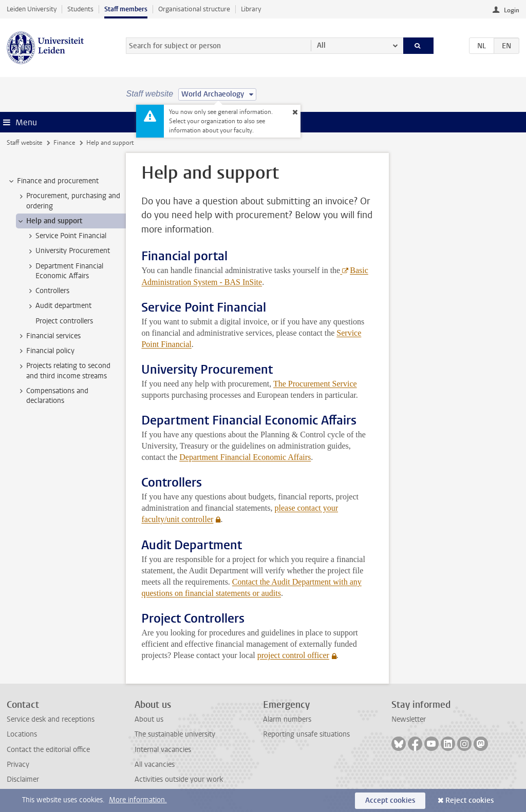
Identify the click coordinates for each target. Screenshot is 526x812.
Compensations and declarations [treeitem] (52, 396)
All (321, 45)
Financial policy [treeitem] (45, 351)
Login (512, 10)
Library (251, 9)
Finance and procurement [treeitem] (53, 181)
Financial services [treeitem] (49, 336)
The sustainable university (175, 734)
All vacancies (155, 765)
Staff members (126, 9)
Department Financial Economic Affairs (245, 457)
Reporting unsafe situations (306, 734)
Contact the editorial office (48, 750)
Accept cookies (390, 800)
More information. (138, 800)
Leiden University (32, 9)
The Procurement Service (315, 384)
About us (149, 719)
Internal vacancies (163, 750)
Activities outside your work (179, 779)
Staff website (24, 143)
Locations (22, 734)
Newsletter (409, 719)
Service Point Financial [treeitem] (66, 236)
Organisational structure (194, 9)
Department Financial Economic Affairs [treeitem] (64, 271)
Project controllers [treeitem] (64, 321)
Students (80, 9)
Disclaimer (23, 779)
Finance (64, 143)
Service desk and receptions (51, 719)
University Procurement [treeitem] (68, 251)
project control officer (293, 655)
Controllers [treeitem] (48, 291)
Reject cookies (469, 800)
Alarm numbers (287, 719)
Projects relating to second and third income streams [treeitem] (63, 371)
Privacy (18, 765)
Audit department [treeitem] (59, 306)
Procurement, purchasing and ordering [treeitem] (68, 201)
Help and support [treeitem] (49, 221)
